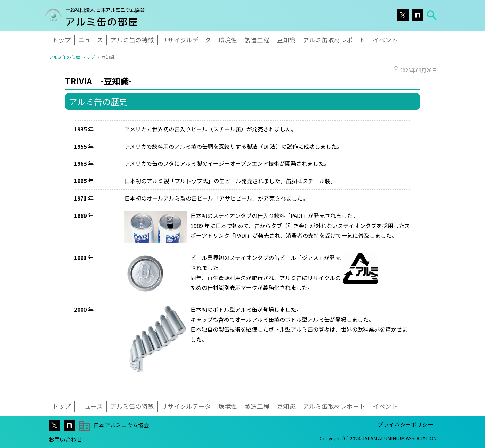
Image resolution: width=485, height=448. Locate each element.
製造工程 (257, 40)
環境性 (228, 40)
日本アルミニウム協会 (121, 425)
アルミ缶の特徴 (132, 40)
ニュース (91, 40)
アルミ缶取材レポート (334, 40)
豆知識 (286, 40)
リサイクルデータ (186, 40)
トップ (62, 40)
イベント (385, 40)
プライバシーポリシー (405, 424)
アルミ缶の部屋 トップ (72, 57)
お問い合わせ (65, 439)
